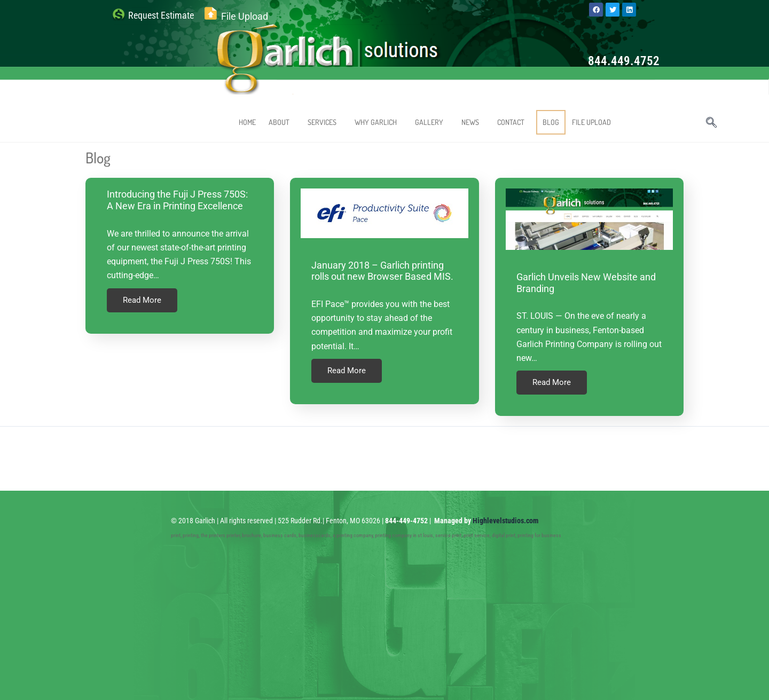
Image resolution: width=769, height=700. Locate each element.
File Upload (245, 16)
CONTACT (513, 122)
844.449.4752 (624, 61)
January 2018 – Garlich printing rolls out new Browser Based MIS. (382, 271)
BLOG (551, 122)
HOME (247, 122)
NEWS (473, 122)
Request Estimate (161, 15)
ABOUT (282, 122)
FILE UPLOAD (591, 122)
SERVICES (325, 122)
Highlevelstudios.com (505, 516)
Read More (142, 300)
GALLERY (432, 122)
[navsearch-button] (711, 123)
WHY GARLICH (378, 122)
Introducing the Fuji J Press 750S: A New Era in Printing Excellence (177, 200)
